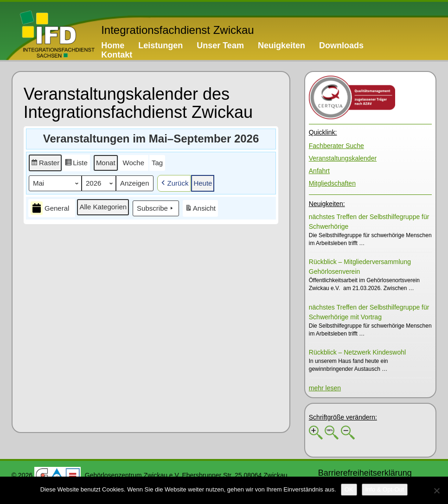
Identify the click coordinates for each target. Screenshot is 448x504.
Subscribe (156, 208)
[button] (45, 163)
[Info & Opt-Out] (385, 490)
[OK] (349, 490)
